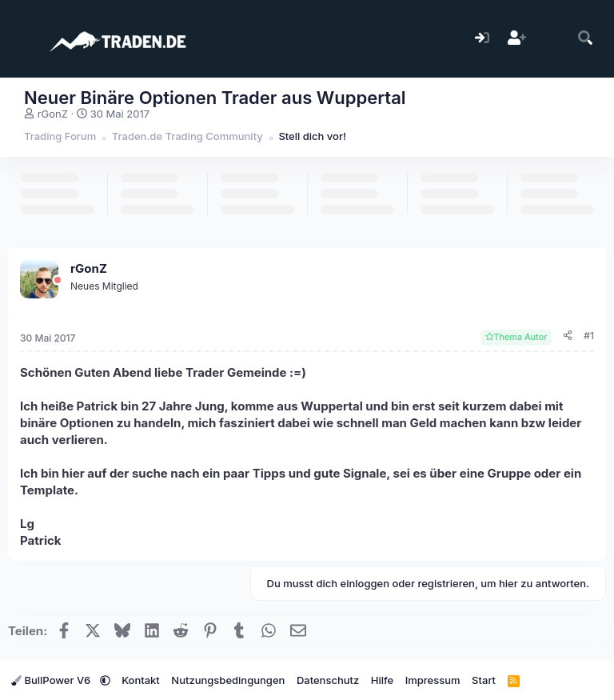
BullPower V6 (52, 680)
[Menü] (22, 38)
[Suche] (586, 39)
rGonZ (53, 114)
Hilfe (382, 680)
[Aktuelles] (551, 39)
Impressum (433, 680)
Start (484, 680)
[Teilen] (568, 336)
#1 (589, 336)
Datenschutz (328, 680)
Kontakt (141, 680)
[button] (105, 680)
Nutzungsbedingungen (228, 680)
